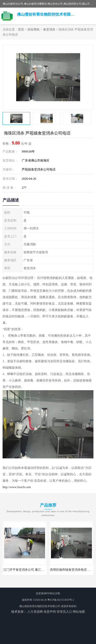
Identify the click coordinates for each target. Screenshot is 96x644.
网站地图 (79, 612)
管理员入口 (64, 612)
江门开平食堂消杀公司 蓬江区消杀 (27, 570)
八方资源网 (35, 612)
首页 (21, 29)
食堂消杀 (49, 29)
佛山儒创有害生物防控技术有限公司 (40, 606)
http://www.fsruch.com (17, 487)
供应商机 (34, 29)
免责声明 (50, 612)
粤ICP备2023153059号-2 (61, 600)
